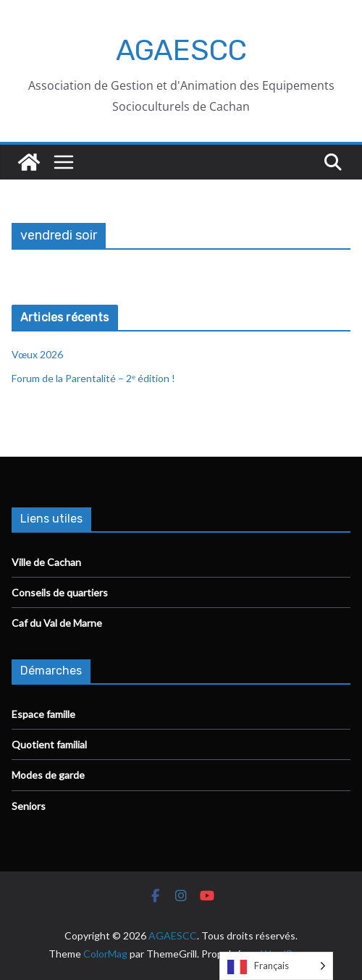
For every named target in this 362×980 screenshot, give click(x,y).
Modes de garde (48, 775)
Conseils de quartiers (60, 592)
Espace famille (43, 714)
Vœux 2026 (37, 354)
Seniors (29, 806)
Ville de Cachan (46, 562)
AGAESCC (181, 50)
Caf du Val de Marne (57, 623)
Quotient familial (49, 744)
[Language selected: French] (276, 966)
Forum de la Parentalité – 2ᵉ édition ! (94, 378)
